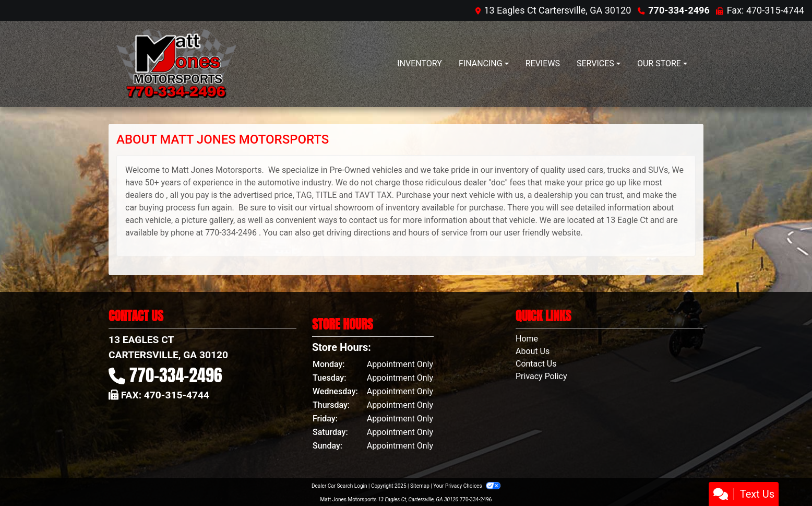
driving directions (359, 233)
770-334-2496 (679, 10)
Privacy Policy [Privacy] (541, 376)
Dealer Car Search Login (339, 486)
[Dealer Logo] (176, 64)
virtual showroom (341, 208)
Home (527, 339)
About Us (533, 351)
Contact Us (536, 364)
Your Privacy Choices (467, 486)
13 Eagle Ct (627, 220)
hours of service (438, 233)
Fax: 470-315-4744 (766, 10)
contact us (369, 220)
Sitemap (420, 486)
